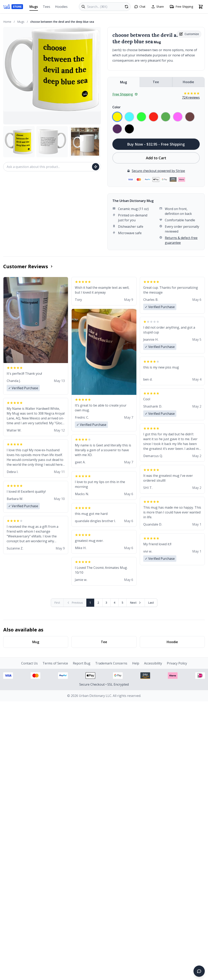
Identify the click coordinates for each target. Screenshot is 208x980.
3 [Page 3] (106, 603)
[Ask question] (96, 167)
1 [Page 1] (90, 603)
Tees (47, 7)
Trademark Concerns (111, 663)
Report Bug (82, 663)
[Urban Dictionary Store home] (13, 7)
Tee (156, 82)
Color (117, 107)
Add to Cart (156, 158)
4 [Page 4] (114, 603)
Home (7, 22)
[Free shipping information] (181, 7)
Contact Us (29, 663)
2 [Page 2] (98, 603)
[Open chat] (140, 7)
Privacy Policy (177, 663)
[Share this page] (157, 7)
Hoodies (61, 7)
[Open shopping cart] (201, 7)
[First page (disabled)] (57, 603)
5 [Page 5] (122, 603)
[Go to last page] (151, 603)
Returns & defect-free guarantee (181, 240)
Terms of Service (55, 663)
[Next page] (136, 603)
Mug (123, 82)
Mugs (34, 8)
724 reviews (191, 97)
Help (136, 663)
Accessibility (153, 663)
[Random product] (126, 7)
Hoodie (188, 82)
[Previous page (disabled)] (75, 603)
